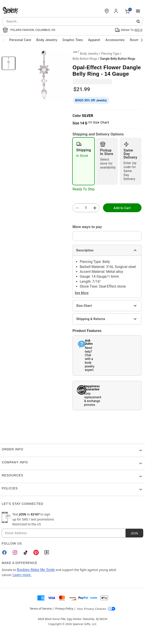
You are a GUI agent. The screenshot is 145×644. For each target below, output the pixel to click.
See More (82, 293)
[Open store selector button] (29, 30)
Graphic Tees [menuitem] (73, 40)
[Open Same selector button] (129, 30)
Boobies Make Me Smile (36, 570)
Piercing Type (110, 54)
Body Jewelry (89, 54)
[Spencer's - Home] (11, 11)
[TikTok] (26, 552)
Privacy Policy (64, 608)
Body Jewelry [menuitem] (47, 40)
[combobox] (72, 21)
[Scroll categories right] (142, 40)
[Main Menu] (138, 11)
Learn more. (22, 575)
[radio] (84, 161)
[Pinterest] (36, 552)
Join (134, 533)
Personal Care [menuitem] (20, 40)
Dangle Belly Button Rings (118, 59)
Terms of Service (41, 608)
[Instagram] (15, 552)
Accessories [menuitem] (115, 40)
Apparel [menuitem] (94, 40)
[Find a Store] (107, 11)
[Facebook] (4, 552)
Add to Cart (122, 208)
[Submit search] (138, 21)
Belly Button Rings (85, 59)
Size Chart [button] (99, 122)
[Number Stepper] (86, 208)
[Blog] (47, 552)
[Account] (116, 11)
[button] (44, 75)
